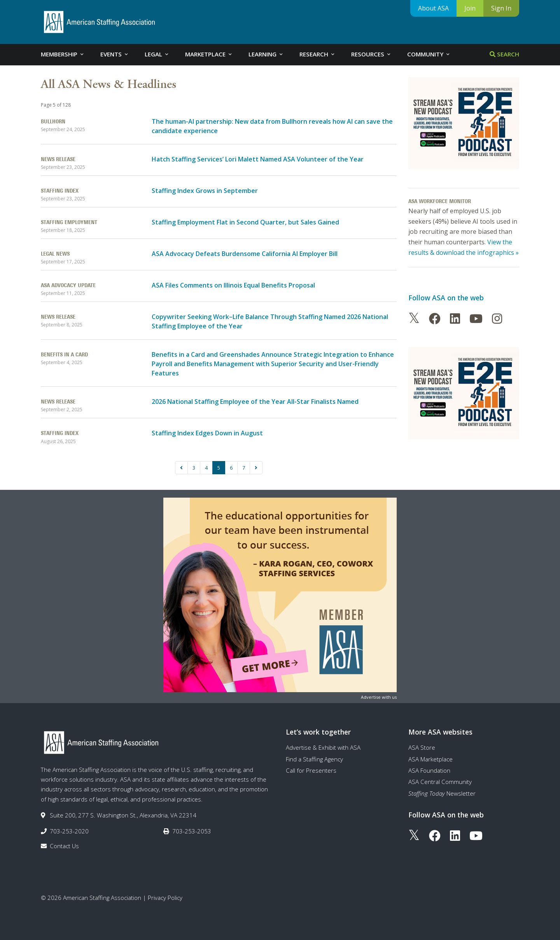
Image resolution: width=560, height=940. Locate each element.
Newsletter (442, 793)
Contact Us (64, 846)
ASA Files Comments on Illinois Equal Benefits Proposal (233, 285)
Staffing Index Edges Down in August (207, 433)
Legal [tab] (157, 54)
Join (470, 8)
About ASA (433, 8)
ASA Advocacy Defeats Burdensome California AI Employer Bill (245, 254)
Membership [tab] (63, 54)
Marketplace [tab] (209, 54)
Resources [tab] (371, 54)
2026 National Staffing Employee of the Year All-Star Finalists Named (255, 402)
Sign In (501, 8)
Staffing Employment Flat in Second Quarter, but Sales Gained (245, 222)
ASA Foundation (429, 770)
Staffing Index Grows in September (205, 191)
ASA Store (422, 747)
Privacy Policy (165, 898)
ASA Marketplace (430, 759)
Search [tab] (504, 54)
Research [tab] (318, 54)
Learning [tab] (266, 54)
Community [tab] (429, 54)
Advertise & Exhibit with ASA (323, 747)
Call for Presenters (311, 770)
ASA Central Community (440, 782)
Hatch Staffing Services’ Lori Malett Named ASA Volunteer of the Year (258, 159)
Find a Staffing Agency (314, 759)
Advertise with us (379, 697)
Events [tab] (115, 54)
